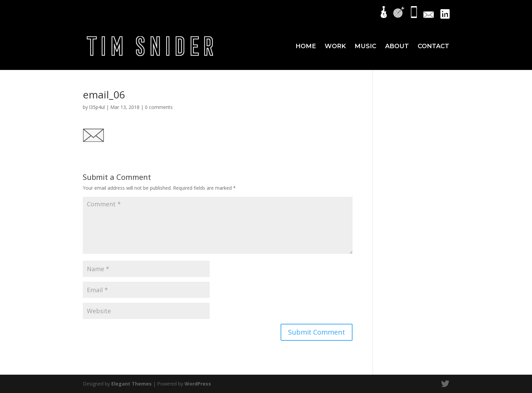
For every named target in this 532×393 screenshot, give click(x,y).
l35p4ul (97, 107)
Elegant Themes (131, 384)
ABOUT (397, 47)
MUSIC (365, 47)
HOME (306, 47)
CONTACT (433, 47)
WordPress (198, 384)
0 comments (159, 107)
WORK (335, 47)
